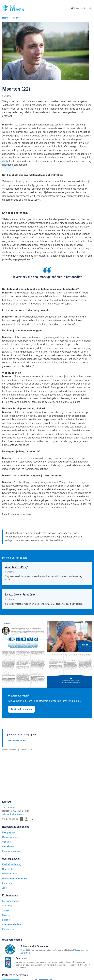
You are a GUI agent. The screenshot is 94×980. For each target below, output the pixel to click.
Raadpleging (8, 832)
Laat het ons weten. (17, 740)
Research (7, 915)
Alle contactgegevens (13, 814)
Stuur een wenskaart (12, 851)
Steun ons (7, 883)
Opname (6, 842)
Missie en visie (9, 873)
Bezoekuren (8, 846)
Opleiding (7, 905)
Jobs (4, 888)
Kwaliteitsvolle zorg (12, 864)
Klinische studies (11, 901)
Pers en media (9, 929)
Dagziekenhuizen (11, 837)
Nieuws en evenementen (14, 878)
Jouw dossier (80, 8)
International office (11, 924)
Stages (6, 910)
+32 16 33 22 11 (10, 807)
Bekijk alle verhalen (21, 709)
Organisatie (8, 869)
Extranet (6, 920)
